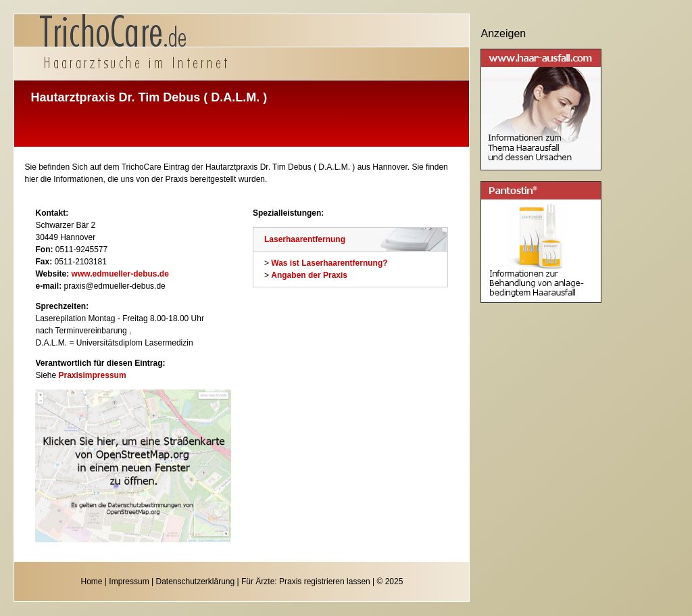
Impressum (129, 582)
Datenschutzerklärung (195, 582)
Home (92, 582)
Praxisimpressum (93, 375)
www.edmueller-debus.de (120, 274)
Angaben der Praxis (309, 275)
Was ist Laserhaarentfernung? (329, 263)
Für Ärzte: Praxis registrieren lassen (306, 582)
